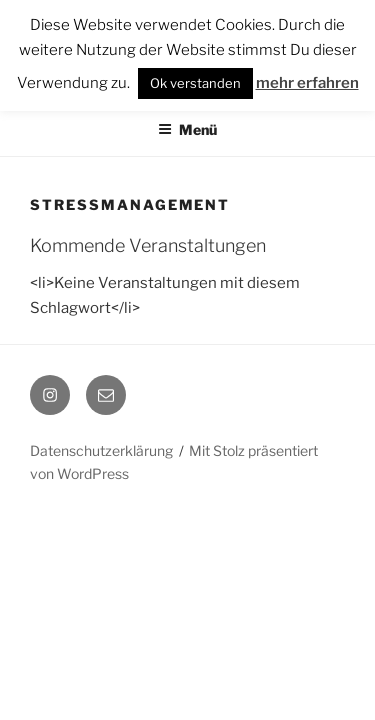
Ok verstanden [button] (195, 83)
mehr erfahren (307, 83)
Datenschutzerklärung (101, 450)
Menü (187, 129)
